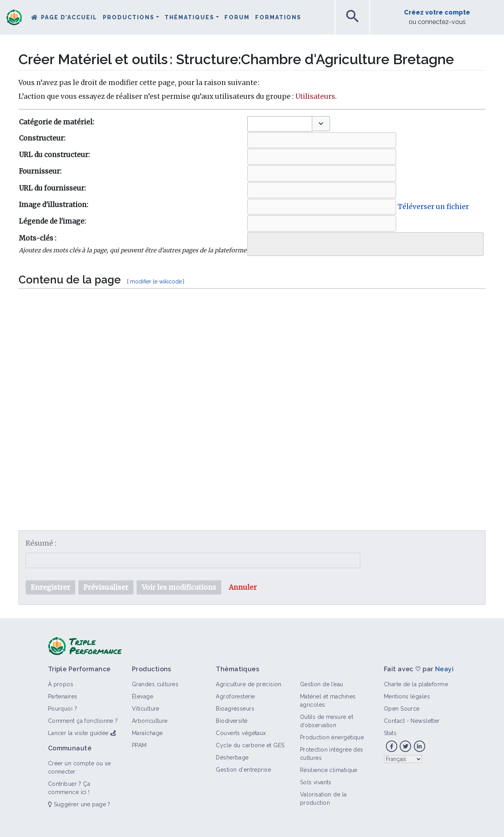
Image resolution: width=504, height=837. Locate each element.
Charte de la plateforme (416, 684)
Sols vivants (316, 782)
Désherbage (232, 757)
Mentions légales (407, 696)
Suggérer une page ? (79, 804)
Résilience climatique (329, 770)
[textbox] (252, 390)
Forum (237, 17)
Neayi (444, 669)
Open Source (402, 709)
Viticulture (146, 709)
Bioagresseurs (235, 709)
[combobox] (280, 124)
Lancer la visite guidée (78, 733)
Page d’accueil (69, 17)
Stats (390, 733)
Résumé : (41, 543)
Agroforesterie (235, 696)
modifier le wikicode (156, 281)
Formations (278, 17)
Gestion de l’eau (322, 684)
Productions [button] (129, 17)
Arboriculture (150, 721)
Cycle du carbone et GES (250, 745)
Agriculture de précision (249, 684)
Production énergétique (332, 737)
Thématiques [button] (189, 17)
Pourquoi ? (63, 709)
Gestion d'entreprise (243, 770)
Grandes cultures (155, 684)
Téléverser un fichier (433, 207)
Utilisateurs (315, 96)
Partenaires (63, 696)
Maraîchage (147, 733)
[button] (321, 124)
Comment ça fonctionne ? (83, 721)
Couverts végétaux (241, 733)
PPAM (139, 745)
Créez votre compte (437, 12)
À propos (61, 684)
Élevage (143, 696)
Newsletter (425, 721)
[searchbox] (255, 242)
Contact (394, 721)
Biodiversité (232, 721)
